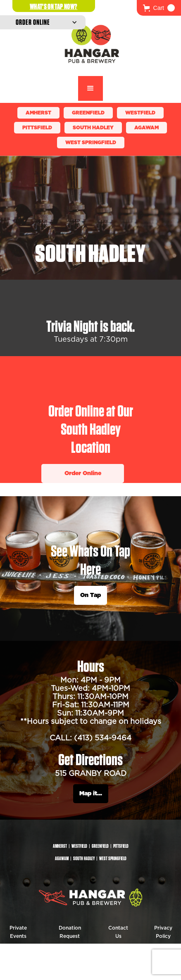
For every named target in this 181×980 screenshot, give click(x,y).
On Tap (90, 595)
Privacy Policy (163, 932)
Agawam (146, 128)
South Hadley (93, 128)
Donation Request (70, 932)
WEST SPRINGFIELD (91, 143)
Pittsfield (37, 128)
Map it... (91, 794)
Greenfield (88, 113)
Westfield (140, 113)
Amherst (38, 113)
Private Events (18, 932)
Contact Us (118, 932)
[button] (159, 8)
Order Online (83, 473)
